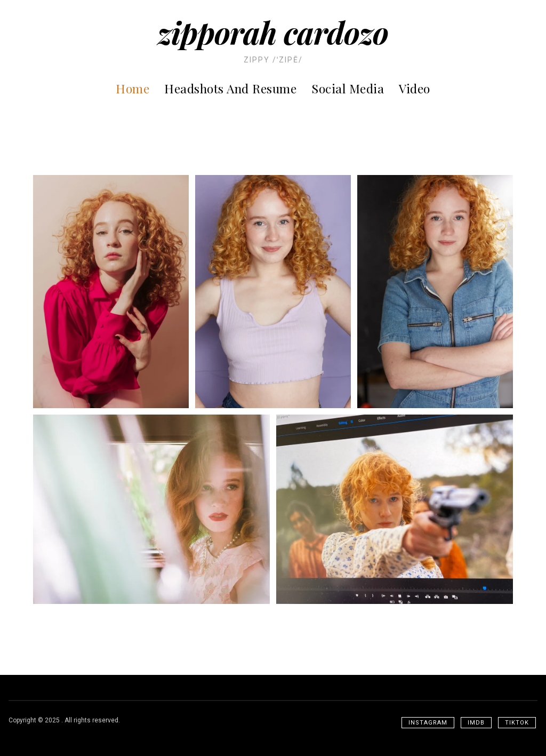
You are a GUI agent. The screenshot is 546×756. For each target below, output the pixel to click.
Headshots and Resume (230, 88)
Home (133, 88)
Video (415, 88)
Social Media (348, 88)
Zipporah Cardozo (273, 32)
